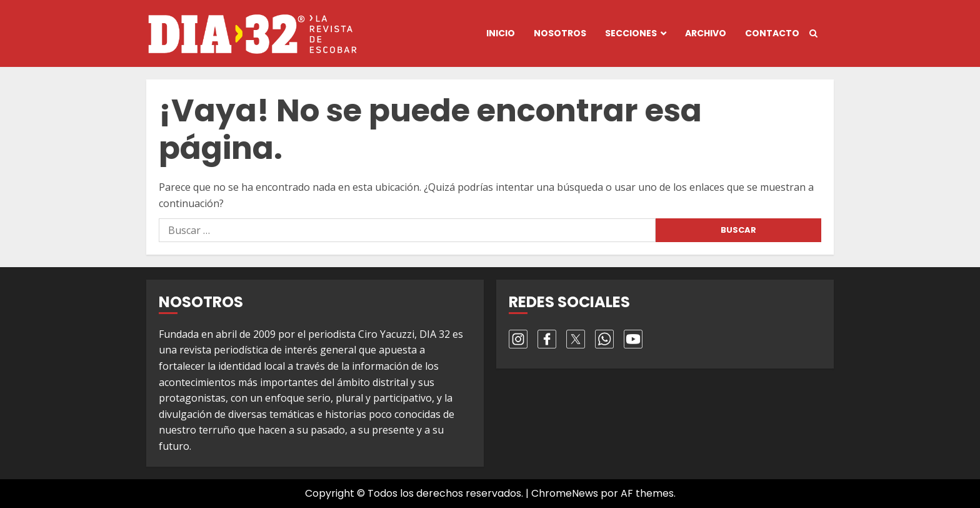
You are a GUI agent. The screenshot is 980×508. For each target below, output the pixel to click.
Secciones (631, 33)
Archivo (706, 33)
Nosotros (560, 33)
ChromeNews (565, 493)
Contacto (772, 33)
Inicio (501, 33)
